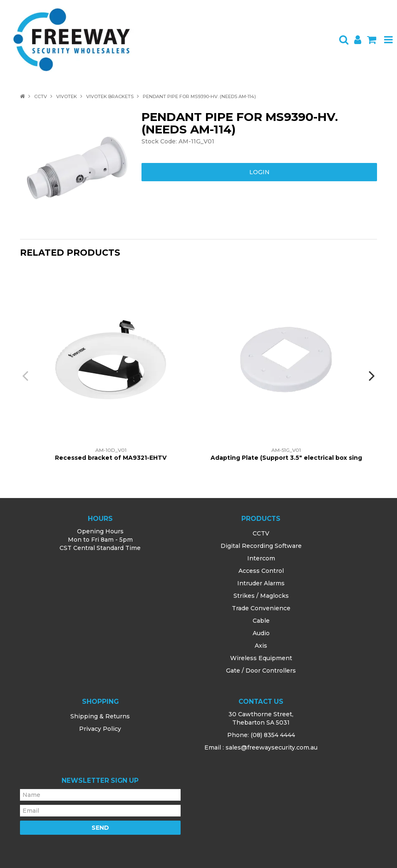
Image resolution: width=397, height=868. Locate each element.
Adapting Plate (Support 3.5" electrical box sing (286, 458)
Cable (261, 621)
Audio (261, 633)
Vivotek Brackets (110, 96)
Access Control (261, 571)
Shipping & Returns (100, 716)
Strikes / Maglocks (261, 596)
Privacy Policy (100, 729)
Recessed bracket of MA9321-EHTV (111, 458)
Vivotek (67, 96)
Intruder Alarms (261, 583)
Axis (261, 646)
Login (259, 172)
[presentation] (26, 375)
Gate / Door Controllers (261, 671)
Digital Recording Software (261, 546)
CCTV (41, 96)
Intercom (261, 558)
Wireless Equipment (261, 658)
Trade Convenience (261, 608)
